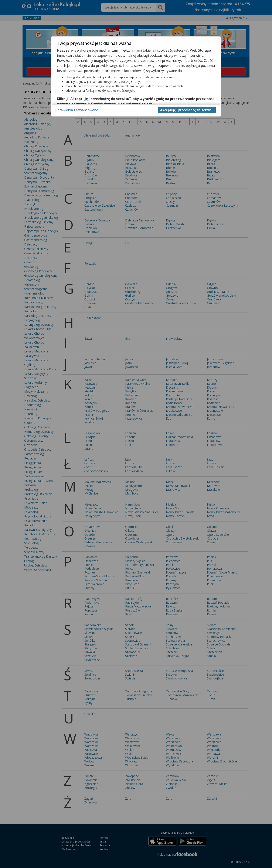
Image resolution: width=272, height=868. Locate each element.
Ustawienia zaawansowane (77, 110)
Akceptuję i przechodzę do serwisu (187, 110)
